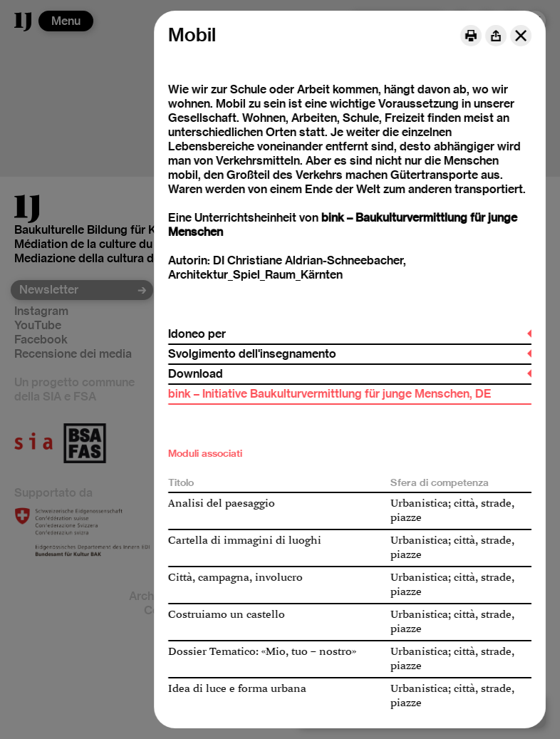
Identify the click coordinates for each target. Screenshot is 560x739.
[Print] (471, 36)
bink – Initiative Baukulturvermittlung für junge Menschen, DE (330, 394)
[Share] (496, 36)
